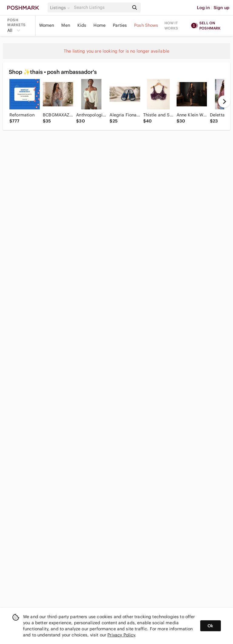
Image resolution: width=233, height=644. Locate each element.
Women (47, 25)
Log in (203, 8)
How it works (171, 26)
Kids (82, 25)
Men (66, 25)
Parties (120, 25)
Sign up (221, 8)
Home (100, 25)
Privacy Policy (121, 635)
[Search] (101, 7)
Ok (210, 626)
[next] (224, 102)
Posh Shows (146, 25)
